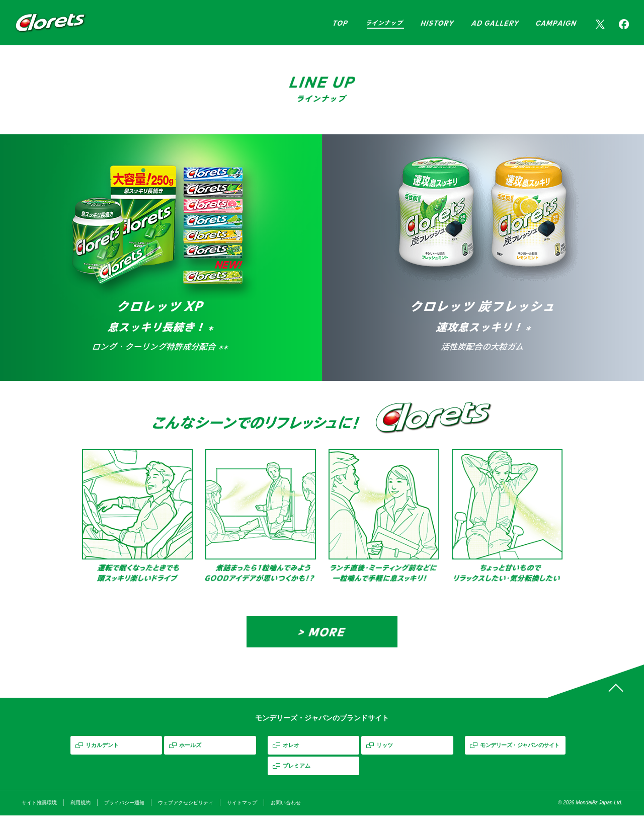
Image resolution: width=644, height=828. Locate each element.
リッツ (385, 758)
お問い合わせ (286, 815)
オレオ (291, 758)
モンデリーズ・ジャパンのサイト (520, 758)
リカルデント (102, 758)
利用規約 (80, 815)
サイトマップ (242, 815)
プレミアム (297, 778)
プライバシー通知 (124, 815)
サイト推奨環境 (39, 815)
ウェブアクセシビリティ (186, 815)
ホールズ (190, 758)
